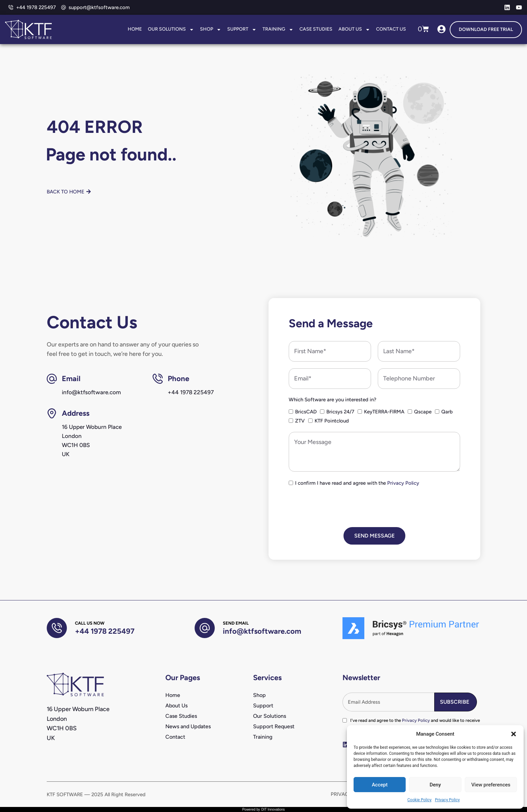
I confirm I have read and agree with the (357, 483)
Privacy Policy (447, 800)
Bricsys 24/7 (340, 412)
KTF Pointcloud (332, 421)
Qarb (447, 412)
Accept (380, 785)
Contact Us (391, 29)
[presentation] (340, 507)
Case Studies (316, 29)
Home (135, 29)
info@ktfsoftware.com (262, 631)
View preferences (491, 785)
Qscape (423, 412)
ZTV (300, 421)
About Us (354, 30)
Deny (435, 785)
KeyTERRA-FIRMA (384, 412)
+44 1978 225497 (105, 631)
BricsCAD (306, 412)
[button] (514, 734)
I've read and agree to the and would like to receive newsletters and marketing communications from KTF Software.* (415, 724)
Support (242, 30)
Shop (211, 30)
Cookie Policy (419, 800)
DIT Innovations (273, 809)
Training (278, 30)
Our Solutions (171, 30)
